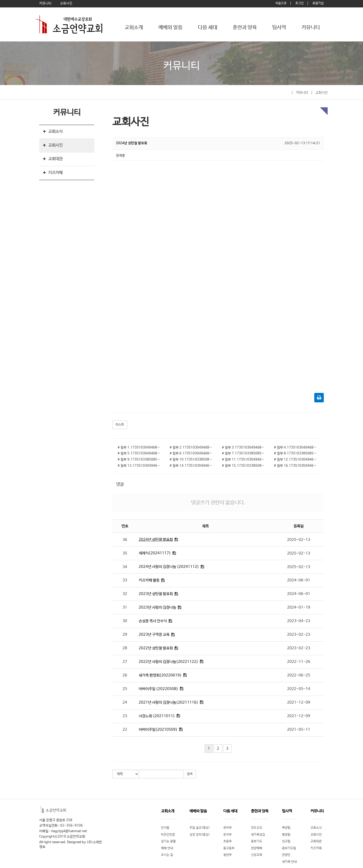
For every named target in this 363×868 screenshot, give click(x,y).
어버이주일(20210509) (158, 730)
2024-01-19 (299, 607)
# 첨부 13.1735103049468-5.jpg (140, 466)
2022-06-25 (299, 675)
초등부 (228, 841)
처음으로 (281, 3)
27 (125, 662)
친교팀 (286, 841)
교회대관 (55, 159)
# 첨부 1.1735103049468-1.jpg (140, 448)
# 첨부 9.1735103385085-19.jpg (140, 460)
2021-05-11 (299, 730)
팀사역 (279, 28)
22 (125, 730)
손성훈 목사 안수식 (153, 621)
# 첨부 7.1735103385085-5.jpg (244, 453)
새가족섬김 (258, 835)
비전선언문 (168, 835)
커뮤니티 (311, 28)
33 (125, 580)
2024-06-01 (299, 580)
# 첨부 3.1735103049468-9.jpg (244, 448)
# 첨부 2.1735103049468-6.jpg (192, 448)
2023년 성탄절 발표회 (156, 594)
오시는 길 (167, 855)
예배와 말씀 (170, 28)
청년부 (228, 855)
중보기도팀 (289, 848)
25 (125, 689)
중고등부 (229, 848)
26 (125, 675)
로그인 (300, 3)
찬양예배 (257, 848)
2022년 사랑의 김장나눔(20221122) (168, 662)
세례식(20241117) (155, 553)
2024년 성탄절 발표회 (156, 540)
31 (125, 607)
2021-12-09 (299, 702)
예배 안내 (167, 848)
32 (125, 594)
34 (125, 567)
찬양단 (286, 855)
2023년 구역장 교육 (154, 635)
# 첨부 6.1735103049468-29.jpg (192, 453)
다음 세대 (208, 28)
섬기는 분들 (168, 841)
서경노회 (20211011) (157, 716)
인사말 (165, 828)
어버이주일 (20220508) (158, 689)
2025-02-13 (299, 540)
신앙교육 (257, 855)
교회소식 (55, 132)
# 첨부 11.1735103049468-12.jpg (244, 460)
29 (125, 635)
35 (125, 553)
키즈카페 (55, 173)
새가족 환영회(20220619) (160, 675)
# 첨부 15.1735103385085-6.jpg (244, 466)
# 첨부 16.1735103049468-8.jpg (296, 466)
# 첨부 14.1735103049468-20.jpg (192, 466)
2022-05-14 (299, 689)
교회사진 (321, 93)
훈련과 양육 (245, 28)
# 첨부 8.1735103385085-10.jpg (296, 453)
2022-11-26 (299, 662)
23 (125, 716)
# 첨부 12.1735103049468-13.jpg (296, 460)
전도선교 (257, 828)
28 (125, 648)
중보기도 (257, 841)
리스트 (120, 425)
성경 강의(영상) (200, 835)
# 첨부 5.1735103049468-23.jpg (140, 453)
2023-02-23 (299, 635)
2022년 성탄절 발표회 (156, 648)
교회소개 (134, 28)
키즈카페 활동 (149, 580)
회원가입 (318, 3)
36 (125, 540)
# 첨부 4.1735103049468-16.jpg (296, 448)
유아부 (228, 828)
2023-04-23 (299, 621)
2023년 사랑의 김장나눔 (157, 607)
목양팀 (286, 828)
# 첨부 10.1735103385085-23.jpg (192, 460)
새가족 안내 (289, 862)
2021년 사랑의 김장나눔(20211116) (168, 702)
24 (125, 702)
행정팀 (286, 835)
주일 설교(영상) (200, 828)
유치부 (228, 835)
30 (125, 621)
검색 (190, 774)
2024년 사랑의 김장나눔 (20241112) (169, 567)
